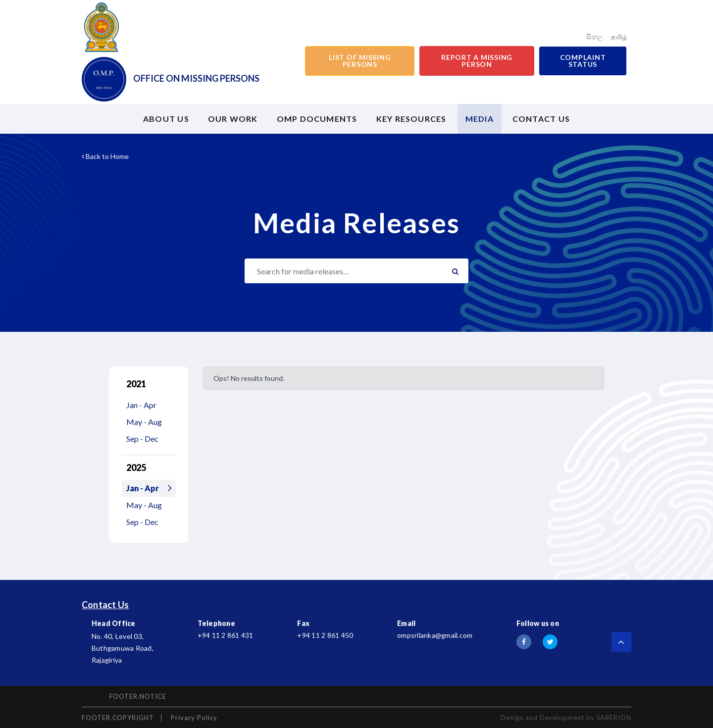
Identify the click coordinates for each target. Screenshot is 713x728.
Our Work (233, 119)
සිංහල (595, 37)
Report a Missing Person (477, 61)
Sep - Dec (142, 439)
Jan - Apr (141, 405)
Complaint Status (583, 61)
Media (480, 119)
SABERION (614, 718)
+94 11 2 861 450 (325, 635)
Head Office (114, 623)
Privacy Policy (194, 718)
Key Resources (411, 119)
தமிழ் (619, 37)
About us (166, 119)
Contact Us (105, 605)
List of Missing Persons (360, 61)
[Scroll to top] (621, 642)
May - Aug (144, 422)
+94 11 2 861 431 (226, 635)
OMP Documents (317, 119)
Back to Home (105, 156)
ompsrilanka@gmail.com (435, 635)
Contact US (541, 119)
